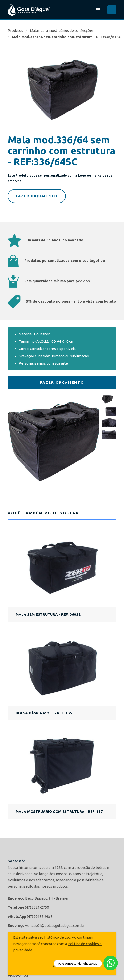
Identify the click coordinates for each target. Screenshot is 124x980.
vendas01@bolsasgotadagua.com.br (55, 925)
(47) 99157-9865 (40, 916)
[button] (98, 10)
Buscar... (112, 10)
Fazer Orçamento (37, 196)
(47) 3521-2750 (37, 907)
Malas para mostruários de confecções (62, 30)
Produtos (15, 30)
